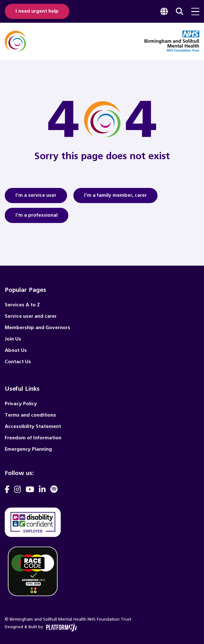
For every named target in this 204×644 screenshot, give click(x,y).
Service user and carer (31, 316)
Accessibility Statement (33, 427)
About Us (16, 350)
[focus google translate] (164, 11)
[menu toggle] (195, 12)
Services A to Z (22, 305)
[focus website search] (180, 11)
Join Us (13, 339)
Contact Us (18, 362)
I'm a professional (37, 217)
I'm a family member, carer (115, 197)
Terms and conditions (30, 415)
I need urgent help (37, 11)
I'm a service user (36, 197)
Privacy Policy (21, 404)
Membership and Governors (37, 328)
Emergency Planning (28, 449)
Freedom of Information (33, 438)
